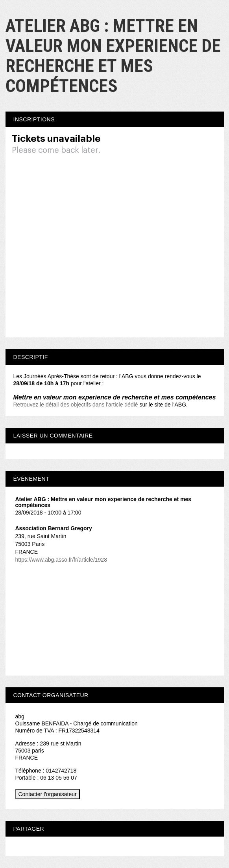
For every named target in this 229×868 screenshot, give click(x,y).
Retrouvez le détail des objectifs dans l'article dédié (76, 405)
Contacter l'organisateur (48, 794)
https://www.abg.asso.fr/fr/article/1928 (61, 560)
